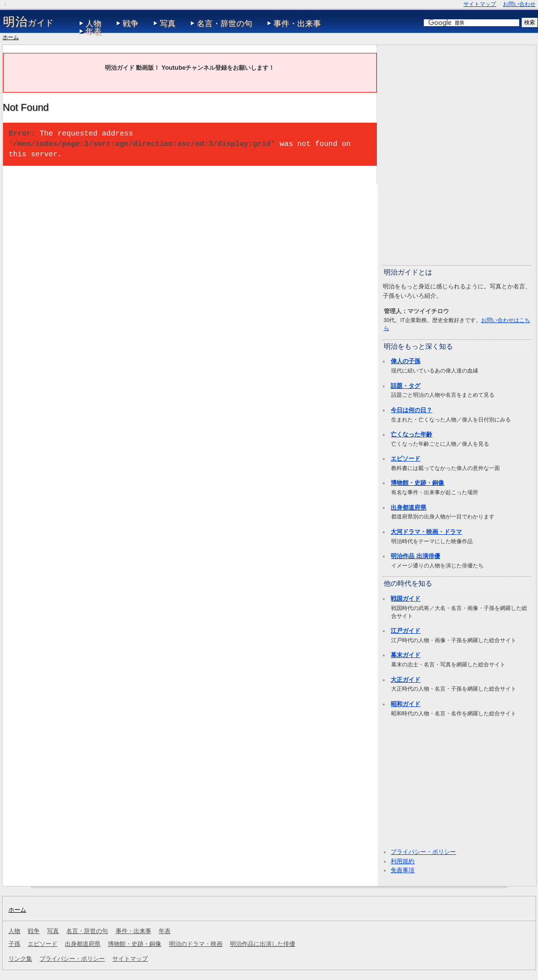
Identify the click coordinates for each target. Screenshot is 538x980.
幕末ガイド (405, 655)
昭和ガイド (405, 704)
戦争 (131, 23)
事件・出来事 (297, 23)
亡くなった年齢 (411, 434)
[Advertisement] (106, 154)
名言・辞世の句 (224, 23)
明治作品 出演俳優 (415, 556)
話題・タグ (405, 386)
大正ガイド (405, 680)
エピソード (405, 459)
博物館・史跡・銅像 (417, 483)
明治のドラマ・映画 (196, 944)
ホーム (11, 37)
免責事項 (403, 870)
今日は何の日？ (411, 410)
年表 (93, 31)
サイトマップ (480, 4)
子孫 (14, 944)
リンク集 (20, 959)
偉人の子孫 (405, 361)
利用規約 (403, 861)
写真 (168, 23)
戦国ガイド (405, 599)
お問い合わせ (519, 4)
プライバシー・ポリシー (423, 852)
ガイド (28, 22)
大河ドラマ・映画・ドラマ (426, 532)
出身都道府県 (408, 508)
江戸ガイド (405, 631)
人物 (93, 23)
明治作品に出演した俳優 (263, 944)
